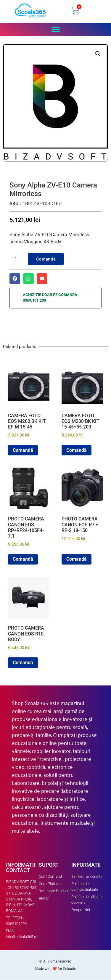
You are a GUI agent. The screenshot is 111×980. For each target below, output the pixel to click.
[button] (55, 29)
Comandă (46, 259)
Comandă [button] (23, 450)
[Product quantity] (18, 259)
